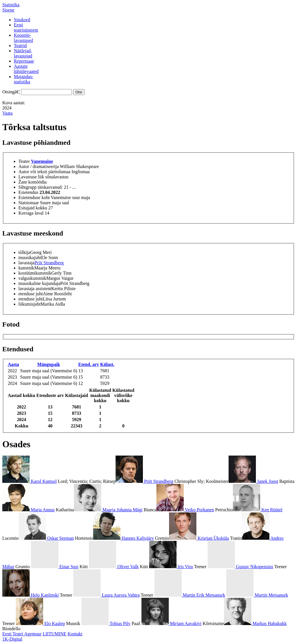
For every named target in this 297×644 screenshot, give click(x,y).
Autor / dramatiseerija (39, 166)
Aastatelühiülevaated (26, 69)
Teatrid (20, 46)
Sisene (8, 10)
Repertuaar (24, 61)
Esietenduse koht (34, 197)
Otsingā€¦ (11, 92)
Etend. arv (89, 364)
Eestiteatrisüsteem (26, 27)
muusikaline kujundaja (39, 283)
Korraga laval (31, 213)
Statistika (11, 5)
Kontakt (75, 634)
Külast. (107, 364)
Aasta (13, 364)
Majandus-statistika (24, 79)
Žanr (23, 182)
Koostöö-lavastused (23, 38)
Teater (24, 161)
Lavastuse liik (31, 177)
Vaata (7, 113)
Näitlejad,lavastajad (23, 53)
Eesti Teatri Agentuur (22, 634)
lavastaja (26, 263)
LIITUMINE (54, 634)
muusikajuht (30, 258)
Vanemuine (42, 161)
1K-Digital (12, 639)
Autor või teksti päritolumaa (44, 172)
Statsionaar (29, 203)
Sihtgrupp (27, 187)
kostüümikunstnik (35, 273)
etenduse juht (31, 294)
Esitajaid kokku (33, 208)
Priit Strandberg (49, 263)
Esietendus (28, 192)
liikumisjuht (29, 304)
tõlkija (24, 252)
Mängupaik (49, 364)
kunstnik (26, 268)
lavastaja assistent (35, 289)
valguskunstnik (32, 278)
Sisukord (22, 20)
